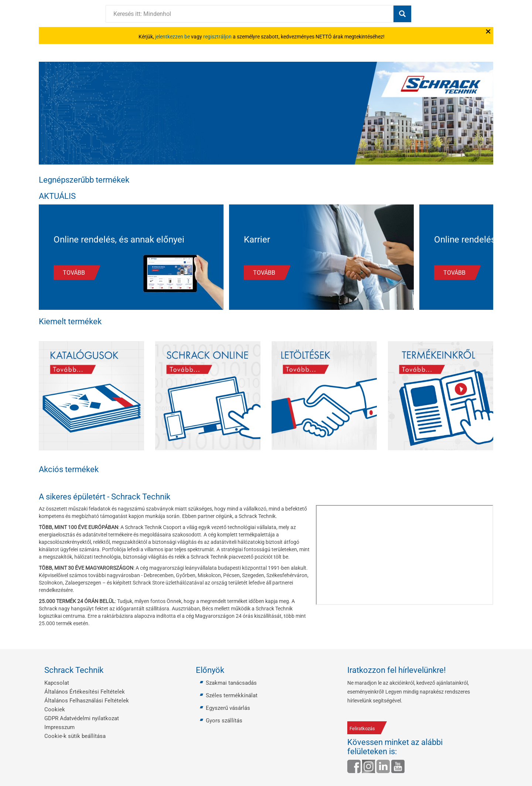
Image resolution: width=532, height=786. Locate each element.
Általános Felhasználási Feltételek (87, 701)
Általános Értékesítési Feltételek (85, 692)
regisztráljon (217, 37)
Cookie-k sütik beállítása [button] (75, 736)
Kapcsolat (57, 683)
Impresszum (59, 727)
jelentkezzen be (173, 37)
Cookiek (55, 709)
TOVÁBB (74, 273)
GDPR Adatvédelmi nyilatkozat (82, 718)
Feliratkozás (362, 729)
